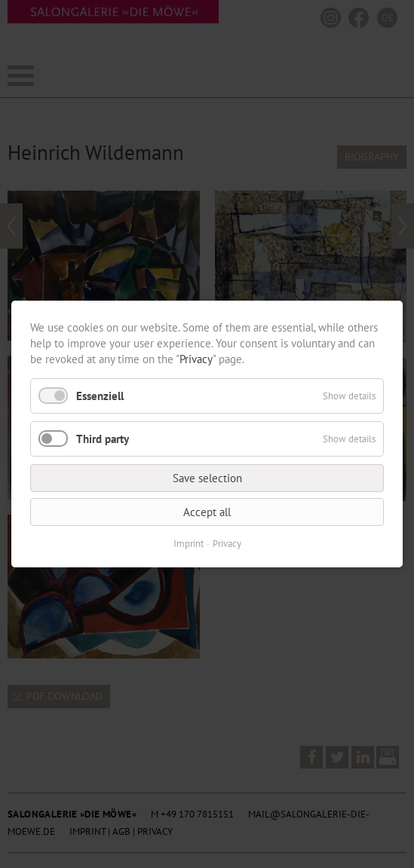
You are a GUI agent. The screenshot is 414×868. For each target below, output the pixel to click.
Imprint (189, 544)
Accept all (207, 512)
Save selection (207, 478)
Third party (103, 439)
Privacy (196, 359)
